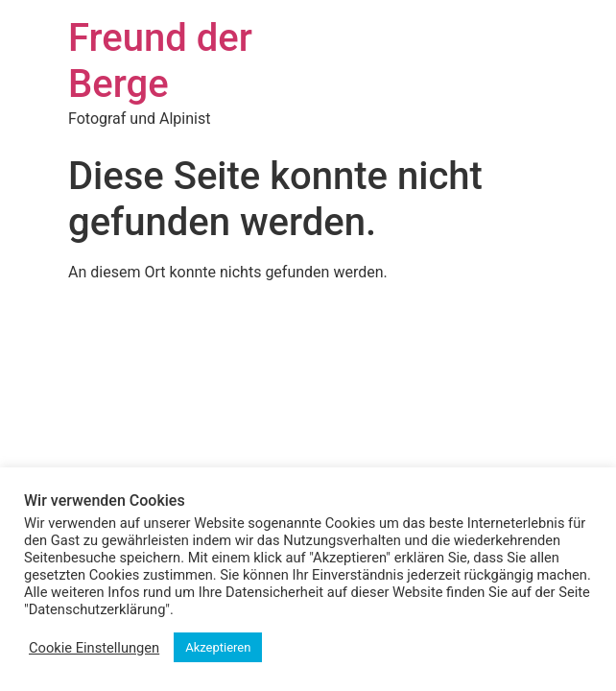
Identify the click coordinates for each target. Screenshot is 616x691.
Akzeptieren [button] (218, 647)
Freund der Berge (160, 61)
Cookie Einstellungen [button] (94, 648)
